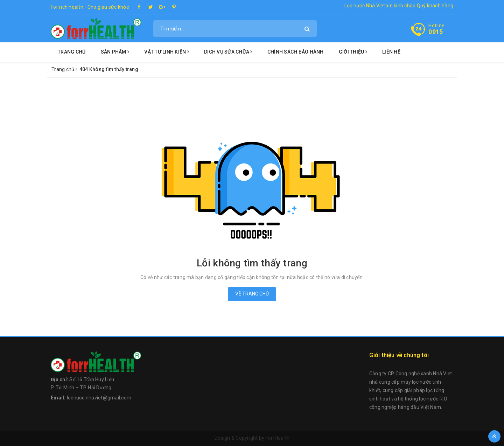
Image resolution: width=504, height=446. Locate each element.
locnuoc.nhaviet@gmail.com (99, 398)
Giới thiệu (353, 52)
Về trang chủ (252, 294)
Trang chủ (72, 52)
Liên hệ (391, 52)
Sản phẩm (115, 52)
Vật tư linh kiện (167, 52)
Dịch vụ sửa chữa (228, 52)
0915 (436, 32)
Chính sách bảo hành (296, 52)
